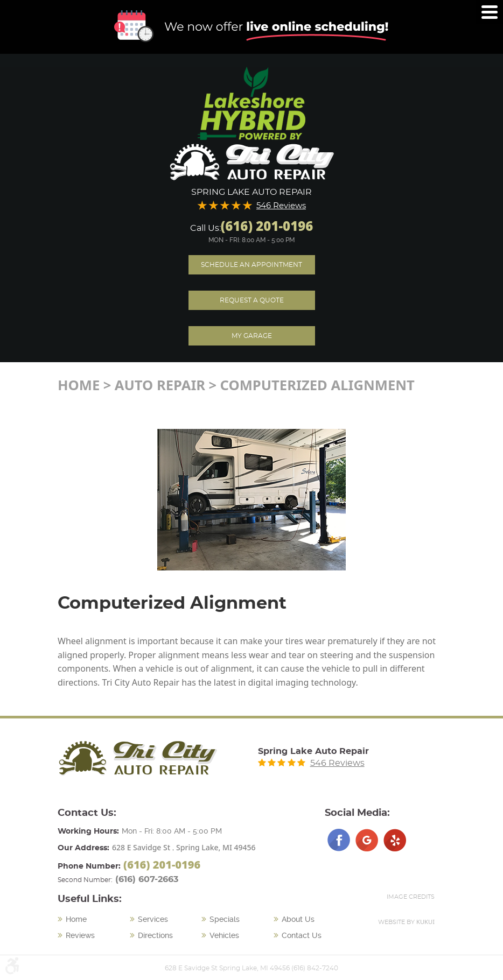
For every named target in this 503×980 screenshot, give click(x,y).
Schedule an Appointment (251, 265)
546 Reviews (281, 206)
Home (79, 385)
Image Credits (411, 897)
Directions (155, 935)
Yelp (395, 840)
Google (367, 840)
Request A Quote (252, 300)
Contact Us (302, 935)
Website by (406, 922)
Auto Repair (160, 385)
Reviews (80, 935)
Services (153, 919)
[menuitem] (94, 920)
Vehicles (224, 935)
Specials (225, 919)
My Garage (252, 336)
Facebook (339, 840)
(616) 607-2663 (147, 879)
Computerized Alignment (317, 385)
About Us (298, 919)
